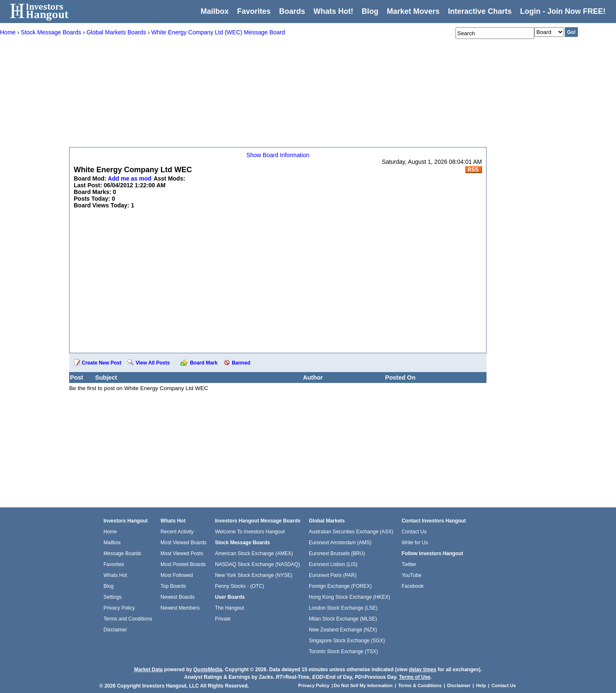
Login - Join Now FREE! (563, 11)
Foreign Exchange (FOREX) (340, 586)
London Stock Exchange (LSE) (343, 608)
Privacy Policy (119, 608)
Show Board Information (278, 155)
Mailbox (215, 11)
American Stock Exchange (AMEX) (254, 553)
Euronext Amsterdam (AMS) (340, 543)
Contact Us (414, 532)
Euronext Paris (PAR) (333, 575)
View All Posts (153, 363)
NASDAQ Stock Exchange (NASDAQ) (258, 564)
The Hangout (229, 608)
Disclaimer (115, 630)
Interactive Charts (480, 11)
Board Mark (204, 363)
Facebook (413, 586)
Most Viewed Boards (184, 543)
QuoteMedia (208, 670)
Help (481, 685)
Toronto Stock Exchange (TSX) (343, 652)
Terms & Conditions (420, 685)
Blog (109, 586)
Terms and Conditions (128, 619)
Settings (113, 597)
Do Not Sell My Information (364, 685)
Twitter (409, 564)
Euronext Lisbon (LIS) (333, 564)
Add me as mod (129, 178)
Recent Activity (177, 532)
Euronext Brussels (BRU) (337, 553)
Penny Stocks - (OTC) (239, 586)
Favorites (254, 11)
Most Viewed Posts (182, 553)
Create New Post (102, 363)
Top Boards (173, 586)
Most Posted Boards (183, 564)
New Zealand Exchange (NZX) (343, 630)
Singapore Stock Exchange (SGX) (347, 641)
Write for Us (415, 543)
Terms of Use (415, 677)
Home (110, 532)
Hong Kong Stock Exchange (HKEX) (349, 597)
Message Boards (122, 553)
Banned (241, 363)
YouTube (411, 575)
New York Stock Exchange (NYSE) (254, 575)
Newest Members (180, 608)
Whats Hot (115, 575)
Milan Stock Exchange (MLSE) (343, 619)
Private (223, 619)
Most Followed (177, 575)
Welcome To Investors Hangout (250, 532)
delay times (423, 670)
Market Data (148, 670)
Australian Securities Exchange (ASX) (351, 532)
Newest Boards (177, 597)
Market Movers (413, 11)
